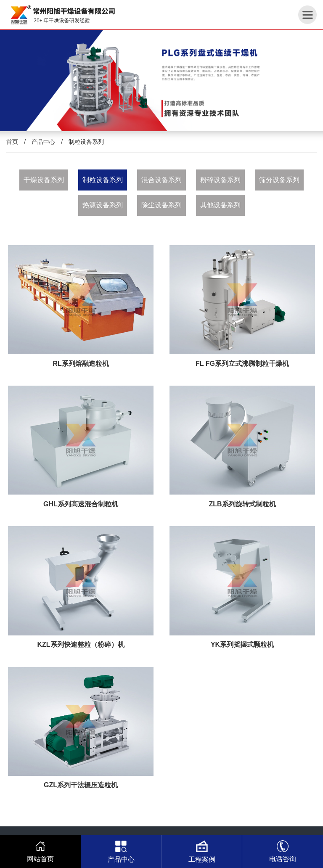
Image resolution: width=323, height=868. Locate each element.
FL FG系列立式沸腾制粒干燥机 (242, 364)
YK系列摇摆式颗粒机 (242, 644)
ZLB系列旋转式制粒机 (242, 504)
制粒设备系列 (86, 142)
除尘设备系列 (161, 205)
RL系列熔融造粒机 (81, 364)
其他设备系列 (220, 205)
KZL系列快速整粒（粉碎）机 (81, 644)
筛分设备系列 (279, 180)
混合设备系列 (161, 180)
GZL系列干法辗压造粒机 (81, 785)
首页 (12, 142)
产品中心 (43, 142)
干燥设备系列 (44, 180)
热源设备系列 (103, 205)
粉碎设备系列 (220, 180)
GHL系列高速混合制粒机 (81, 504)
